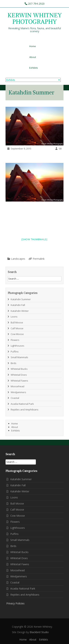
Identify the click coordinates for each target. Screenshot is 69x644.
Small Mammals (19, 357)
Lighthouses (17, 346)
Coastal (15, 398)
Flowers (15, 340)
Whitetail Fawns (19, 381)
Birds (14, 363)
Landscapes (18, 259)
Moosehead (17, 386)
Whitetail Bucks (19, 369)
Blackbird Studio (39, 632)
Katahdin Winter (20, 311)
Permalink (39, 259)
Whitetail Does (19, 375)
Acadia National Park (22, 404)
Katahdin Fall (18, 305)
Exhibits (34, 68)
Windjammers (18, 392)
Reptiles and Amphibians (25, 410)
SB (60, 149)
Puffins (15, 352)
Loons (14, 317)
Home (33, 46)
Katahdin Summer (21, 299)
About (33, 57)
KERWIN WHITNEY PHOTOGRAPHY (35, 19)
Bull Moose (17, 322)
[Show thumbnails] (34, 239)
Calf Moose (17, 328)
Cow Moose (17, 334)
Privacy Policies (15, 603)
